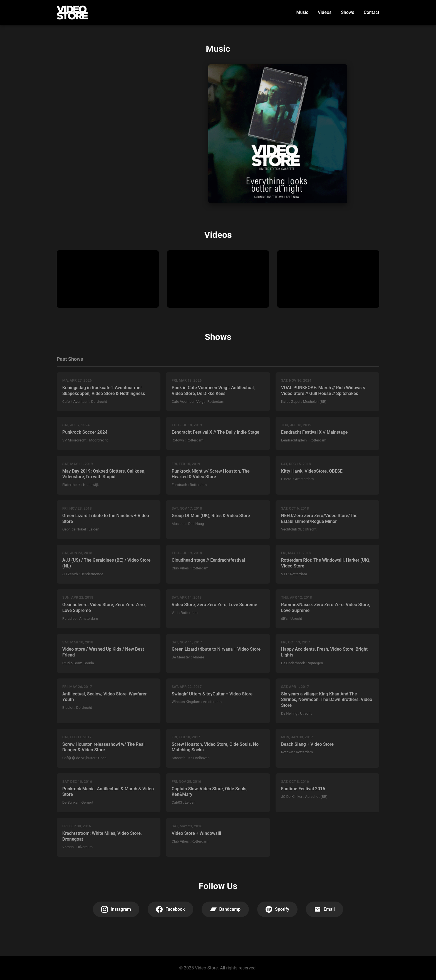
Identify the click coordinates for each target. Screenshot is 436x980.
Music (302, 12)
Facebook (170, 909)
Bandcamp (225, 909)
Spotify (277, 909)
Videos (325, 12)
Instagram (116, 909)
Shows (348, 12)
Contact (371, 12)
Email (324, 909)
